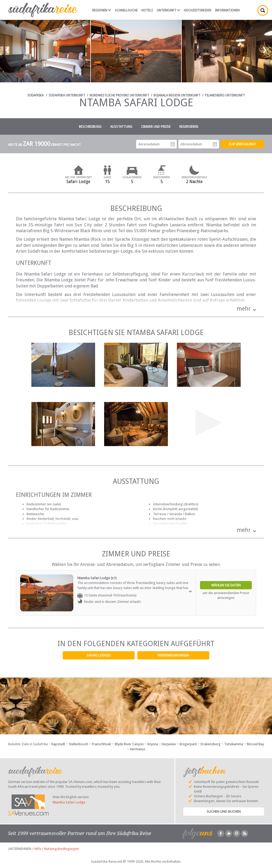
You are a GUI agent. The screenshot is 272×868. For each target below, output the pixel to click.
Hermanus (138, 749)
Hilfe (38, 849)
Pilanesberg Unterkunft (225, 95)
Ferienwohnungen (173, 655)
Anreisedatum (173, 144)
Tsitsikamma (234, 744)
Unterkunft (168, 10)
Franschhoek (101, 744)
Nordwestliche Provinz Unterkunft (119, 95)
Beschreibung (90, 127)
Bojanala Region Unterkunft (177, 95)
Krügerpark (188, 744)
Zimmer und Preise (156, 127)
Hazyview (169, 744)
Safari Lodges (99, 655)
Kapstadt (58, 744)
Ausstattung (121, 127)
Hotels (147, 10)
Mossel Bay (255, 744)
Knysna (153, 744)
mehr (244, 309)
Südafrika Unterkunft (67, 95)
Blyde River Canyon (129, 744)
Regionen (102, 10)
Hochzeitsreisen (197, 10)
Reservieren (189, 127)
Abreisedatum (215, 144)
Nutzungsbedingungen (61, 849)
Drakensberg (211, 744)
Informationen (227, 10)
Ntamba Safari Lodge (69, 802)
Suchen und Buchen (224, 812)
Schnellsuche (126, 10)
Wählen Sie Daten (226, 585)
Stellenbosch (78, 744)
